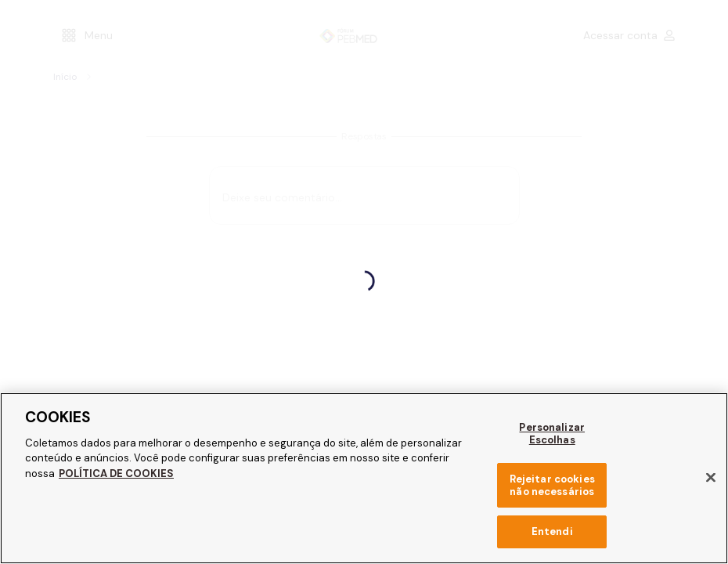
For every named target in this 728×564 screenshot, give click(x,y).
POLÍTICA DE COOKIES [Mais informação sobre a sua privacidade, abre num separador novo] (113, 474)
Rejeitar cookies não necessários (552, 485)
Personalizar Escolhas (552, 434)
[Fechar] (711, 478)
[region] (364, 478)
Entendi (552, 531)
